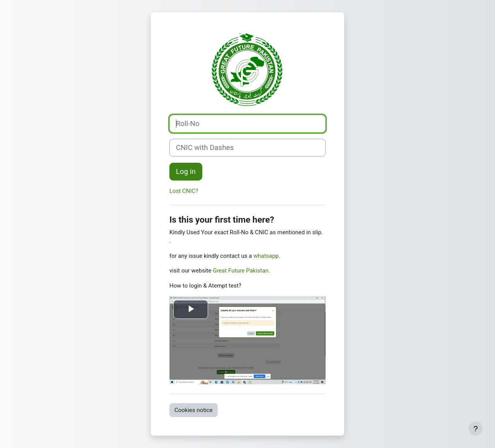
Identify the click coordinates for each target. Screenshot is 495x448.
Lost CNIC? (184, 191)
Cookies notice (194, 410)
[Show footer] (476, 429)
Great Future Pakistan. (241, 271)
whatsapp (266, 256)
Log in (186, 172)
